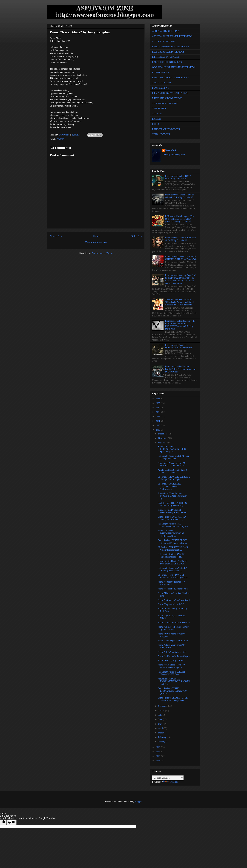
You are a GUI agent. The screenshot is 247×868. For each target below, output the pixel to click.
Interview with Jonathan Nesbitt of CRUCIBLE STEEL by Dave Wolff (181, 258)
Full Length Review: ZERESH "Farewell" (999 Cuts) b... (171, 673)
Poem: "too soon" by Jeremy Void (173, 589)
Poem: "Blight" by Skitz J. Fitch (172, 652)
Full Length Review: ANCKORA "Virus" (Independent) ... (172, 569)
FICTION (157, 119)
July (160, 715)
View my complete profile (174, 155)
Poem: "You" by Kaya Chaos (170, 661)
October (162, 443)
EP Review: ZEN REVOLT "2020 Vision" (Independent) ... (173, 549)
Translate (170, 782)
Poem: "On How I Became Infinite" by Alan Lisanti (173, 628)
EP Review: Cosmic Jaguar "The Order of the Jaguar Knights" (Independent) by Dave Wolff (180, 219)
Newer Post (56, 236)
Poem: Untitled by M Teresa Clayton (174, 656)
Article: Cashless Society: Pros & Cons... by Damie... (172, 471)
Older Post (136, 236)
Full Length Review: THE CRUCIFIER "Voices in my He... (174, 525)
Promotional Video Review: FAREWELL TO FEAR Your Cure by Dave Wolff (181, 369)
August (162, 711)
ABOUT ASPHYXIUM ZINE (165, 31)
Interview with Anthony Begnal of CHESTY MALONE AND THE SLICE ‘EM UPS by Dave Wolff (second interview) (180, 279)
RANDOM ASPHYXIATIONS (166, 129)
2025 (158, 403)
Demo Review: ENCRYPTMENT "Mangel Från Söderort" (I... (173, 518)
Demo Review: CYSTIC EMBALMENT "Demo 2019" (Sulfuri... (172, 691)
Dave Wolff (171, 150)
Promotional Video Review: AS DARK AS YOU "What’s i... (172, 464)
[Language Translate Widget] (168, 778)
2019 (158, 430)
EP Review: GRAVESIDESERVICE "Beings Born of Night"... (174, 478)
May (160, 724)
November (163, 438)
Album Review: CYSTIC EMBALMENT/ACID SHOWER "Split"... (174, 681)
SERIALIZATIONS (161, 134)
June (160, 719)
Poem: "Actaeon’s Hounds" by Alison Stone (171, 583)
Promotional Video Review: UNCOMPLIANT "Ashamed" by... (172, 496)
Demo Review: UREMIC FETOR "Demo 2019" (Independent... (173, 699)
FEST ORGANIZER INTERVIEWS (168, 52)
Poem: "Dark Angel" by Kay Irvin (173, 641)
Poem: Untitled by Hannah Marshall (174, 623)
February (162, 737)
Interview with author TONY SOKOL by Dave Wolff (178, 177)
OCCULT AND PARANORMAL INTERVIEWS (174, 67)
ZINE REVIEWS (160, 108)
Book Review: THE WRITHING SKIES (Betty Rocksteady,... (172, 504)
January (162, 742)
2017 (158, 752)
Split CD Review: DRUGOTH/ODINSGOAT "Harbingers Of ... (171, 533)
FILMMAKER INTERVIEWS (166, 57)
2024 (158, 408)
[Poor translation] (11, 822)
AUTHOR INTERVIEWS (164, 41)
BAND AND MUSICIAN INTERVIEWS (171, 47)
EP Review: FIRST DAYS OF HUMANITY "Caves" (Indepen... (174, 576)
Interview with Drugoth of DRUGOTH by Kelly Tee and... (173, 511)
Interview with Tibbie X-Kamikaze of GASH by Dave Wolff (181, 239)
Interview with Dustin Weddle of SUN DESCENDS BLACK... (172, 562)
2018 (158, 747)
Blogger (138, 802)
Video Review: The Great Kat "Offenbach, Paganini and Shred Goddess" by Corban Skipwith (179, 302)
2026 (158, 399)
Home (96, 236)
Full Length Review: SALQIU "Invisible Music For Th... (171, 555)
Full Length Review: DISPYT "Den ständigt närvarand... (174, 457)
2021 (158, 421)
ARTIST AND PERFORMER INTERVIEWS (172, 36)
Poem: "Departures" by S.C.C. (171, 604)
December (163, 434)
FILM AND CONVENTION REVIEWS (170, 93)
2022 (158, 416)
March (161, 733)
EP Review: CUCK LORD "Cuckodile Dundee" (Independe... (169, 486)
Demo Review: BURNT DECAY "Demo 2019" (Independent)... (172, 542)
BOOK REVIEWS (160, 88)
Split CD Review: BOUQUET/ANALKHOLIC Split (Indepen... (172, 449)
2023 (158, 412)
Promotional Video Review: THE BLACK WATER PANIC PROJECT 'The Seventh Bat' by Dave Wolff (180, 325)
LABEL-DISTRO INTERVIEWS (167, 62)
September (163, 706)
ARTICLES (157, 114)
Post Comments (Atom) (102, 253)
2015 (158, 761)
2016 (158, 756)
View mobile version (96, 242)
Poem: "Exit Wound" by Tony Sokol (174, 600)
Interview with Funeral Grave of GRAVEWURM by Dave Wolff (180, 196)
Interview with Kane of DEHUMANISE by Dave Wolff (179, 346)
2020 (158, 425)
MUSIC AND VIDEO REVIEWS (167, 98)
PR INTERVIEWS (160, 72)
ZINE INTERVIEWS (162, 83)
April (161, 728)
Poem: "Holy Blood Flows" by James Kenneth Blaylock (171, 666)
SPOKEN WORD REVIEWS (165, 103)
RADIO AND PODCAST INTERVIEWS (170, 78)
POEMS (61, 139)
